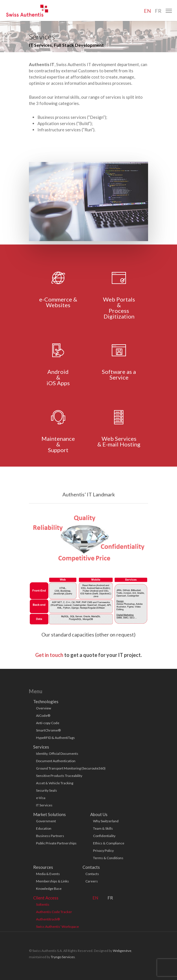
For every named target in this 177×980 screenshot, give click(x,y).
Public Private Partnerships (56, 843)
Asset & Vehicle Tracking (55, 783)
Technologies (46, 701)
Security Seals (47, 790)
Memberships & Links (52, 881)
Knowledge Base (49, 889)
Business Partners (50, 836)
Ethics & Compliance (109, 843)
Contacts (91, 867)
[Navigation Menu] (169, 10)
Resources (43, 867)
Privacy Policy (103, 851)
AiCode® (43, 715)
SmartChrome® (48, 730)
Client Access (46, 898)
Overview (44, 708)
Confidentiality (104, 836)
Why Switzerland (106, 821)
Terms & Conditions (108, 858)
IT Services (44, 805)
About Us (99, 814)
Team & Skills (103, 828)
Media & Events (48, 874)
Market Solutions (49, 814)
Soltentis (43, 904)
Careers (92, 881)
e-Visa (41, 798)
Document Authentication (56, 761)
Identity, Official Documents (57, 754)
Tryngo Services (63, 957)
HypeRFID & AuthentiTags (55, 738)
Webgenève (122, 951)
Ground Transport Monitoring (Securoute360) (71, 768)
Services (41, 747)
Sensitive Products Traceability (59, 776)
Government (46, 821)
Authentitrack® (48, 919)
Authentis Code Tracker (54, 912)
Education (44, 828)
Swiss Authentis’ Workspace (57, 927)
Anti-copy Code (48, 723)
